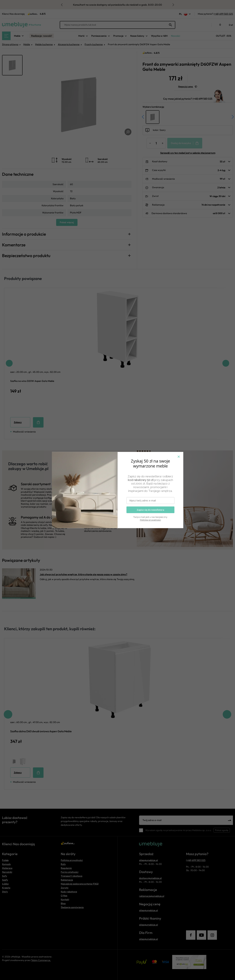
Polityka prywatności (150, 520)
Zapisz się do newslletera (150, 510)
